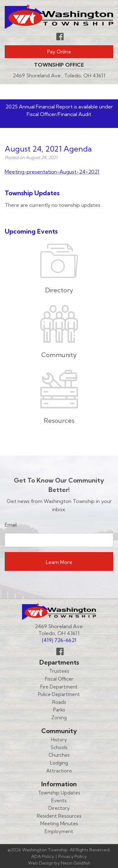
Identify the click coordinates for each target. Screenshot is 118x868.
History (59, 740)
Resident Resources (59, 816)
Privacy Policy (73, 856)
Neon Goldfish (76, 863)
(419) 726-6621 (59, 640)
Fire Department (59, 687)
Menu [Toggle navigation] (95, 91)
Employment (59, 831)
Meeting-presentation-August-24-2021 (52, 172)
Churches (59, 755)
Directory (59, 808)
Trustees (59, 671)
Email (11, 525)
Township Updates (59, 793)
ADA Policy (43, 856)
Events (59, 801)
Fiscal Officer (59, 679)
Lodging (59, 763)
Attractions (59, 771)
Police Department (59, 694)
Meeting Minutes (59, 824)
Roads (59, 702)
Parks (59, 710)
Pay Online (59, 52)
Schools (59, 747)
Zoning (59, 718)
